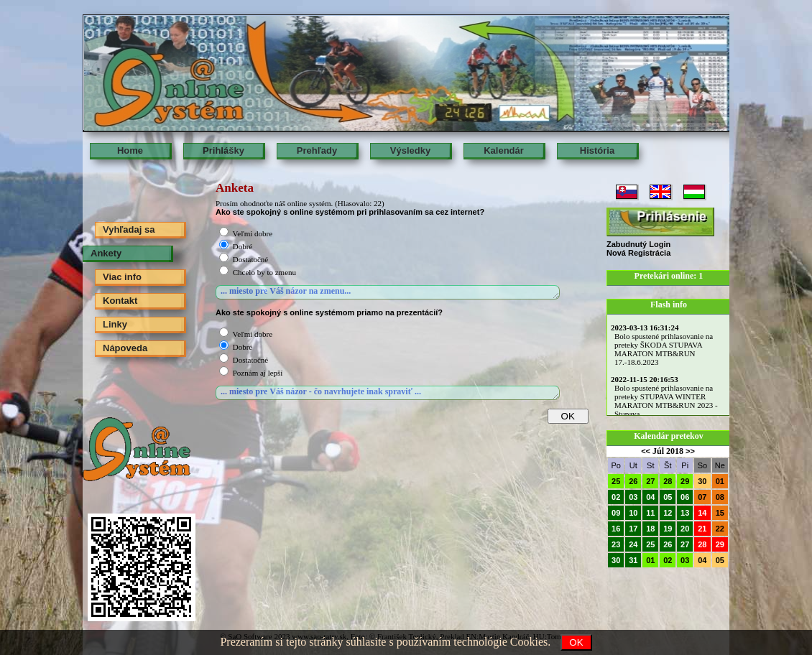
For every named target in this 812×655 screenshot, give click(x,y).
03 (633, 497)
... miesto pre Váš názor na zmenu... (388, 292)
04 (650, 497)
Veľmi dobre (253, 233)
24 (633, 544)
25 (616, 481)
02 (616, 497)
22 (720, 529)
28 (668, 481)
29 (685, 481)
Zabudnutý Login (638, 244)
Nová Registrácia (638, 253)
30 (702, 481)
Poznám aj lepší (258, 373)
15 (720, 513)
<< (646, 451)
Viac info (122, 277)
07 (702, 497)
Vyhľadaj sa (129, 229)
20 (685, 529)
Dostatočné (250, 259)
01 (720, 481)
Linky (115, 324)
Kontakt (120, 301)
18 (650, 529)
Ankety (106, 253)
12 (668, 513)
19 (668, 529)
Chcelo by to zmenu (264, 272)
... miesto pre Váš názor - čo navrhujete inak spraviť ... (388, 393)
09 (616, 513)
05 (668, 497)
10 (633, 513)
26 (633, 481)
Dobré (243, 246)
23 (616, 544)
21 (702, 529)
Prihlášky (223, 150)
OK (576, 642)
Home (130, 150)
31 (633, 560)
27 (650, 481)
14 (702, 513)
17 (633, 529)
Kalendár (504, 150)
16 (616, 529)
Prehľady (317, 150)
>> (690, 451)
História (597, 150)
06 (685, 497)
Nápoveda (125, 348)
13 (685, 513)
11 (650, 513)
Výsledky (410, 150)
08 (720, 497)
